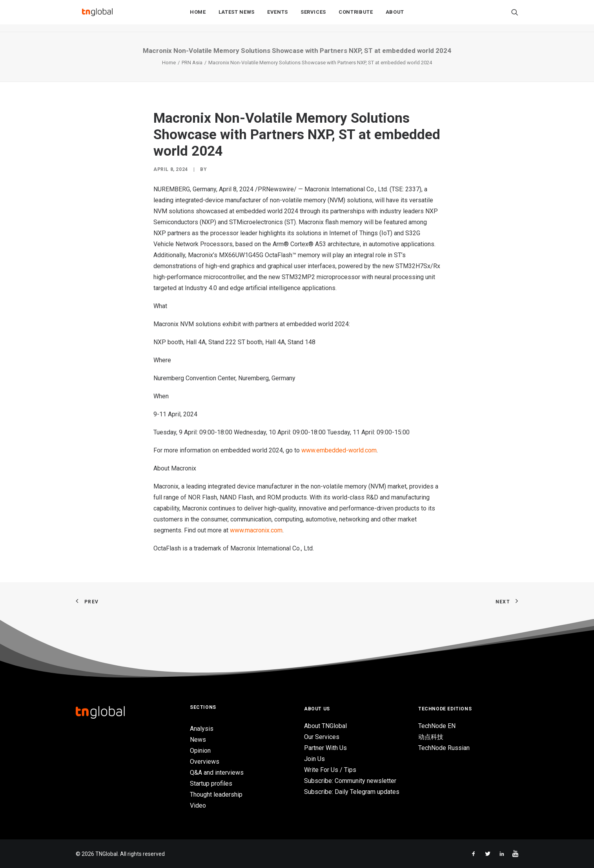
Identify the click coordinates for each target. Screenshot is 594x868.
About (395, 16)
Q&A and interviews (217, 773)
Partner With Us (325, 748)
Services (313, 16)
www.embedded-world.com (339, 450)
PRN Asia (192, 63)
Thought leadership (216, 794)
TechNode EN (437, 726)
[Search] (515, 16)
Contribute (356, 16)
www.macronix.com (256, 530)
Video (198, 805)
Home (198, 16)
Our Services (322, 737)
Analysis (202, 729)
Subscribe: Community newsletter (350, 781)
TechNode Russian (444, 748)
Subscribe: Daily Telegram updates (352, 792)
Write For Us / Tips (330, 770)
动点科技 (431, 737)
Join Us (314, 759)
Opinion (200, 751)
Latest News (237, 16)
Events (278, 16)
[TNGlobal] (97, 16)
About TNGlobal (325, 726)
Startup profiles (211, 784)
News (198, 740)
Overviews (205, 762)
